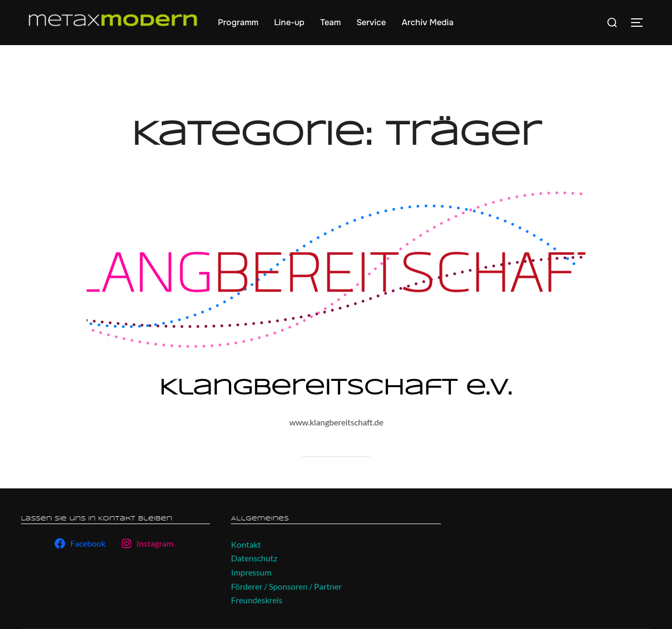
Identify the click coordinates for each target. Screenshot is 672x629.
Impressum (251, 572)
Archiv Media (428, 22)
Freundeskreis (257, 600)
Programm (238, 22)
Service (371, 22)
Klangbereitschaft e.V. (335, 388)
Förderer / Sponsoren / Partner (286, 586)
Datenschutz (254, 558)
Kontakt (246, 544)
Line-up (289, 22)
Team (330, 22)
